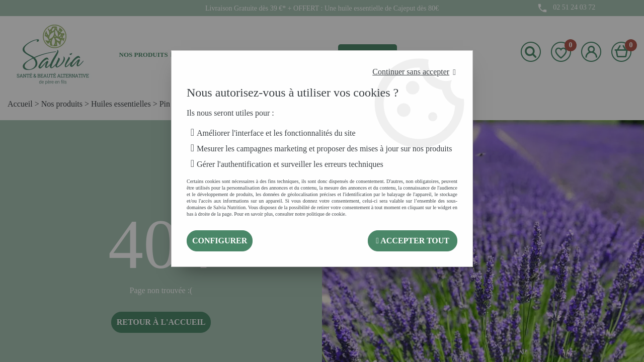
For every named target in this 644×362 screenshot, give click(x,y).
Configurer (220, 241)
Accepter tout (413, 241)
